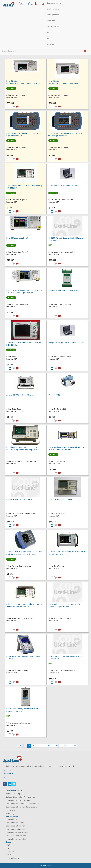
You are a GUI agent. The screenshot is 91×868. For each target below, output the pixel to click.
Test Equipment (12, 819)
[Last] (74, 746)
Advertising (10, 814)
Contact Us (10, 852)
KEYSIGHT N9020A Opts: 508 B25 (19, 500)
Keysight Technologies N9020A (18, 238)
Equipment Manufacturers (15, 829)
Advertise (51, 44)
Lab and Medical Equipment (16, 823)
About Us (51, 39)
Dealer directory (53, 9)
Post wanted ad (53, 27)
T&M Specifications (54, 15)
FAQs (8, 845)
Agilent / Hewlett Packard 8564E (60, 500)
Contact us (51, 21)
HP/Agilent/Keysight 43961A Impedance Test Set (66, 343)
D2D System (10, 810)
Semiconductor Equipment (16, 826)
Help (8, 848)
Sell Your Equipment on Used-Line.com (20, 797)
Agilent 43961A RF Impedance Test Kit (63, 186)
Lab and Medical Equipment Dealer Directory (22, 804)
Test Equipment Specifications (17, 833)
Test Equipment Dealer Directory (18, 800)
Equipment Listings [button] (55, 3)
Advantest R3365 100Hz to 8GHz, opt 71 (21, 395)
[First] (20, 746)
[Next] (69, 746)
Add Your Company (13, 794)
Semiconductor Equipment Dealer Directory (22, 807)
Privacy (9, 855)
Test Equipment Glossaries (16, 839)
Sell (49, 33)
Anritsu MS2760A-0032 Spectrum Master (64, 290)
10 (65, 746)
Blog (5, 777)
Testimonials (8, 774)
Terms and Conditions (14, 858)
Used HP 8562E (54, 395)
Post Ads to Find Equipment (16, 836)
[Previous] (25, 746)
